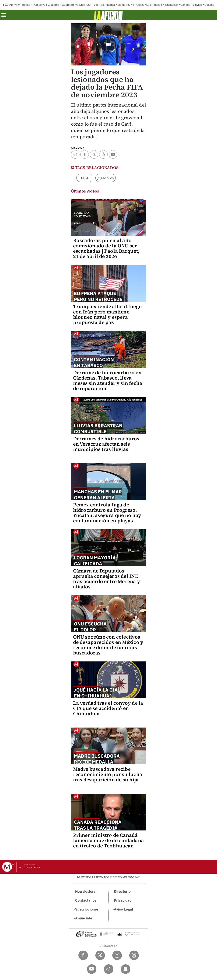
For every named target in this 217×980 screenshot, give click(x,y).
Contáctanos (86, 900)
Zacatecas (171, 5)
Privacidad (123, 900)
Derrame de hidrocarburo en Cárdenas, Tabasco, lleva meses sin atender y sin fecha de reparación (108, 380)
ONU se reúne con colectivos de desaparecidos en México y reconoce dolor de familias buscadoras (108, 645)
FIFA (85, 178)
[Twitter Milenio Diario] (100, 955)
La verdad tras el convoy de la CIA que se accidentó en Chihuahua (108, 708)
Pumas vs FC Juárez (46, 5)
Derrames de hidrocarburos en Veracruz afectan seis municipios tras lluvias (106, 444)
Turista (26, 5)
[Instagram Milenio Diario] (117, 955)
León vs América (104, 5)
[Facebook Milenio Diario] (83, 955)
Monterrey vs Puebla (131, 5)
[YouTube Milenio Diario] (92, 969)
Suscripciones (87, 909)
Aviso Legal (123, 909)
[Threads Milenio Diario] (134, 955)
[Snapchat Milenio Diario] (126, 969)
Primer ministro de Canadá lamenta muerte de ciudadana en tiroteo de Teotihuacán (108, 840)
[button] (4, 16)
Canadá (185, 5)
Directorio (122, 892)
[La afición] (108, 15)
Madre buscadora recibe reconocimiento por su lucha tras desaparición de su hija (108, 774)
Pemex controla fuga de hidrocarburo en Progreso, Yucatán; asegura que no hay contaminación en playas (107, 513)
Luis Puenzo (154, 5)
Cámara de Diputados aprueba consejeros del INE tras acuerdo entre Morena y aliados (107, 579)
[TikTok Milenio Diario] (109, 969)
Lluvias (197, 5)
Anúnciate (84, 918)
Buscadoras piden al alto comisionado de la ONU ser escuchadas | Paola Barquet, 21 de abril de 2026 (106, 248)
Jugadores (106, 178)
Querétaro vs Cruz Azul (77, 5)
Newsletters (85, 892)
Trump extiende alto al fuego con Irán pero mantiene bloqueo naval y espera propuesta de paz (108, 314)
